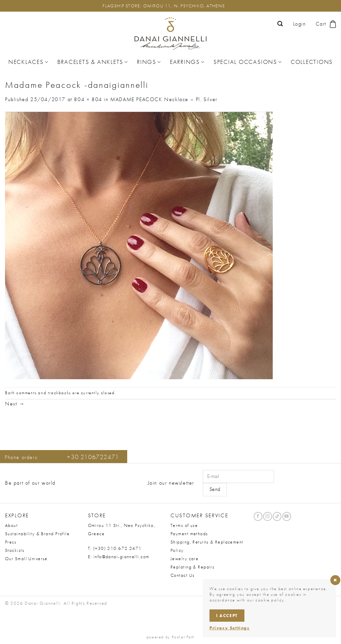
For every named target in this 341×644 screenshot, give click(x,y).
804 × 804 (88, 99)
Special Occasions (248, 62)
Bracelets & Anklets (93, 62)
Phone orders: (62, 457)
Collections (312, 62)
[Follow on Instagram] (267, 516)
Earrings (187, 62)
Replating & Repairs (192, 567)
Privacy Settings (230, 628)
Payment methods (189, 534)
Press (11, 542)
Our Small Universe (26, 559)
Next (15, 404)
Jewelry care (184, 559)
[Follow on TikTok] (277, 516)
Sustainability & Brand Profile (37, 534)
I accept (227, 616)
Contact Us (182, 575)
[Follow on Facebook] (258, 516)
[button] (280, 24)
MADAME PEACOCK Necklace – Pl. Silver (164, 99)
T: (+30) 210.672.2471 (115, 548)
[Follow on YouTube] (287, 516)
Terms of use (184, 525)
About (11, 525)
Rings (149, 62)
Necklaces (28, 62)
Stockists (15, 550)
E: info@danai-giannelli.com (119, 557)
